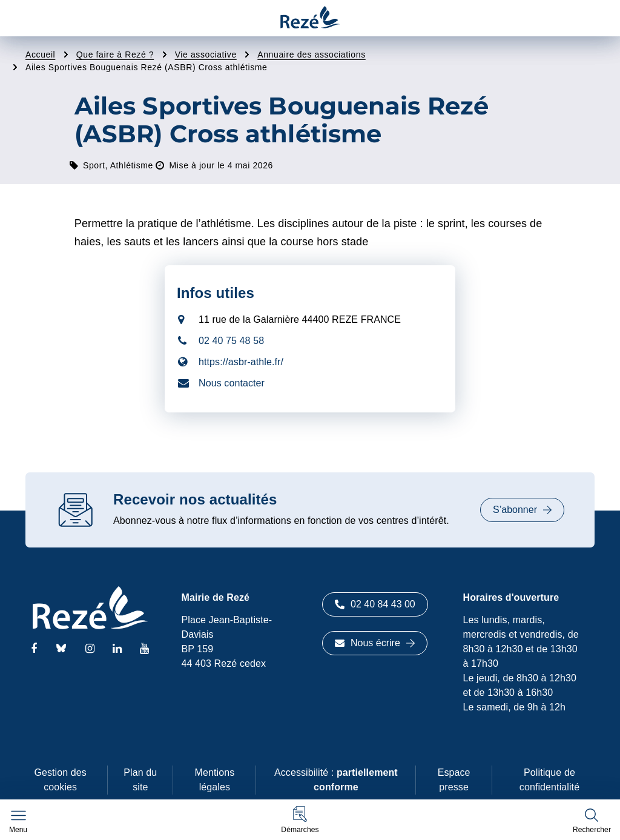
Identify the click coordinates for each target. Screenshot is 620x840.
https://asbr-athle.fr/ (241, 362)
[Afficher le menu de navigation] (18, 822)
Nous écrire (375, 643)
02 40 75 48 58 (231, 341)
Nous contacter (232, 383)
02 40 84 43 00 (375, 604)
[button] (300, 820)
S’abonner (522, 510)
